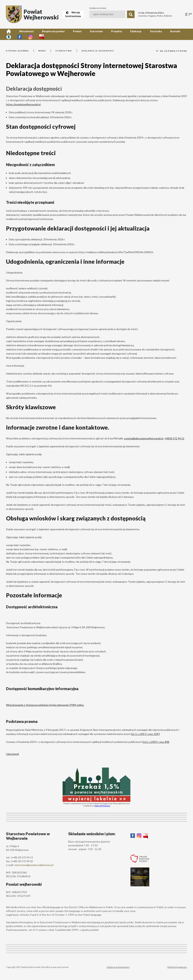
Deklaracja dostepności (118, 967)
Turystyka (131, 34)
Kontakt (147, 34)
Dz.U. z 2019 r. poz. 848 (156, 742)
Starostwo (82, 34)
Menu (42, 51)
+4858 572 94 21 (174, 438)
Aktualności (22, 34)
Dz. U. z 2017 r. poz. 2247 (146, 734)
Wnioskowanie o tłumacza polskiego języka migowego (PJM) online (45, 705)
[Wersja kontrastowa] (73, 14)
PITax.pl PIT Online (102, 806)
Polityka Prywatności (177, 967)
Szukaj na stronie (98, 8)
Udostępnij (12, 754)
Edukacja (114, 34)
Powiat (66, 34)
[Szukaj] (131, 14)
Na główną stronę (172, 51)
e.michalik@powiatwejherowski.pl (144, 438)
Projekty (98, 34)
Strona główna (17, 51)
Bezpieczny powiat (46, 34)
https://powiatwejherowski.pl (23, 104)
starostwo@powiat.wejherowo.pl (34, 865)
